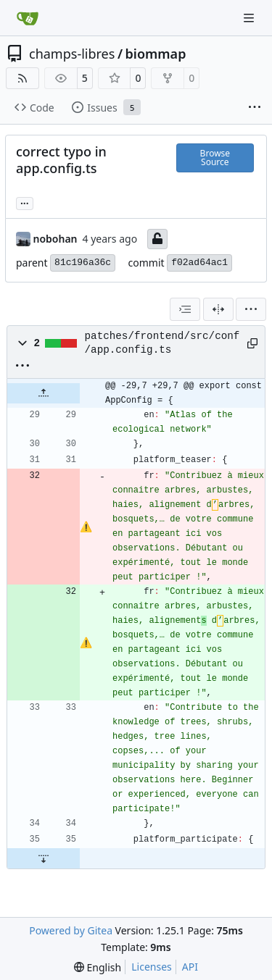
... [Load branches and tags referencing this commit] (25, 202)
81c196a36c (83, 263)
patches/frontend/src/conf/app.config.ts (162, 343)
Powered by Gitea (71, 930)
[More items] (255, 108)
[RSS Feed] (22, 78)
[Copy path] (251, 343)
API (190, 967)
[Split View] (218, 309)
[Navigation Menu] (250, 18)
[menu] (251, 309)
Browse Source (215, 158)
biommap (156, 54)
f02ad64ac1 (199, 263)
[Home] (28, 18)
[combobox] (185, 309)
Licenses (152, 967)
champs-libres (72, 54)
